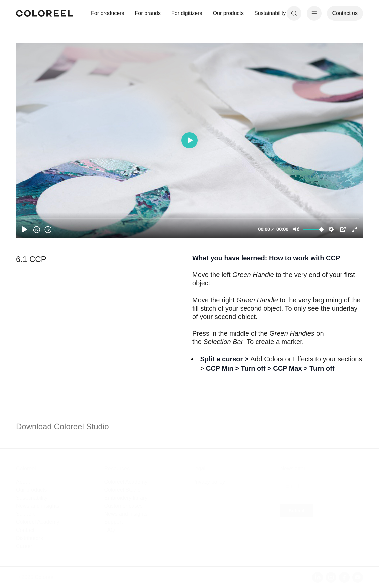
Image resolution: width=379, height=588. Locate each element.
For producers (108, 13)
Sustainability (270, 13)
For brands (148, 13)
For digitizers (187, 13)
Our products (228, 13)
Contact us (345, 13)
